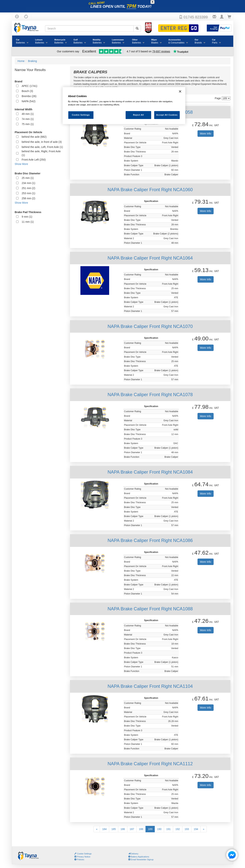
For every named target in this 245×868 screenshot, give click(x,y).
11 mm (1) (28, 222)
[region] (124, 106)
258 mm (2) (29, 198)
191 (168, 829)
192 (178, 829)
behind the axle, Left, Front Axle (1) (42, 147)
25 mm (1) (28, 178)
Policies (79, 859)
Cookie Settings (84, 854)
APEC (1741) (30, 86)
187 (132, 829)
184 (104, 829)
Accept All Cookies (167, 115)
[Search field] (89, 29)
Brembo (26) (29, 96)
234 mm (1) (29, 183)
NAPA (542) (29, 101)
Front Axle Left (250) (34, 160)
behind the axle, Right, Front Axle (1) (41, 153)
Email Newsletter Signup (141, 859)
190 (159, 829)
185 (114, 829)
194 (196, 829)
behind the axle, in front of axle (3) (42, 142)
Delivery (133, 854)
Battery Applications (139, 857)
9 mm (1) (27, 217)
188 (141, 829)
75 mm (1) (28, 124)
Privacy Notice (82, 857)
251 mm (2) (29, 188)
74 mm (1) (28, 119)
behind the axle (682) (34, 137)
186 (123, 829)
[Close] (180, 91)
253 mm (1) (29, 193)
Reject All (138, 115)
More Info (206, 134)
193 (187, 829)
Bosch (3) (27, 91)
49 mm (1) (28, 114)
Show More (21, 164)
